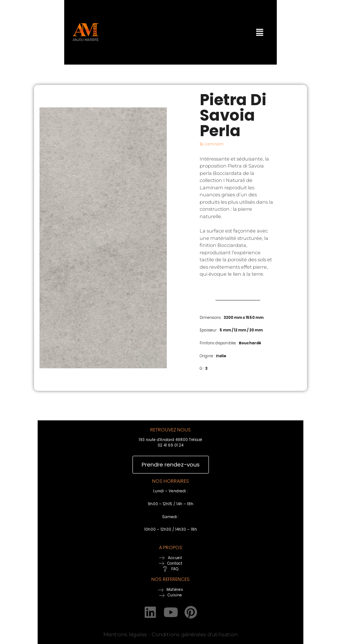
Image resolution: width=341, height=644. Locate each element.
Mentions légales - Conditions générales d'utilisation (170, 634)
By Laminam (212, 144)
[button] (245, 32)
